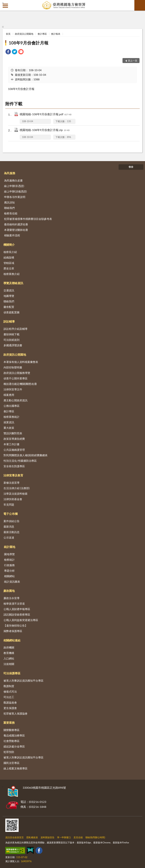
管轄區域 (9, 263)
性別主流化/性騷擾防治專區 (20, 461)
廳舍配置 (9, 307)
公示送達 (9, 537)
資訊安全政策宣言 (15, 837)
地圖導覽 (9, 296)
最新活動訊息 (12, 532)
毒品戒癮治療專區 (14, 735)
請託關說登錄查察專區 (17, 614)
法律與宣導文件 (13, 389)
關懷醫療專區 (12, 730)
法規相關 (9, 664)
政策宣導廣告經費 (14, 439)
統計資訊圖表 (12, 582)
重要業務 (9, 723)
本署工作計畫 (12, 444)
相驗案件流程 (12, 235)
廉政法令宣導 (12, 598)
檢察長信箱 (11, 213)
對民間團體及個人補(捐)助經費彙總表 (26, 455)
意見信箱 (78, 837)
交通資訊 (9, 290)
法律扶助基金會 (13, 499)
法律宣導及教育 (13, 475)
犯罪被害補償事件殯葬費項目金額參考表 (28, 219)
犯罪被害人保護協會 (16, 713)
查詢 (140, 5)
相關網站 (9, 576)
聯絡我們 (9, 208)
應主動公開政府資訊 (16, 400)
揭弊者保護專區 (13, 631)
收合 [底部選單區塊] (131, 167)
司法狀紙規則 (12, 340)
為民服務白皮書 (13, 180)
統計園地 (10, 547)
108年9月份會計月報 (29, 43)
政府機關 (9, 647)
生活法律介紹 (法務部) (17, 488)
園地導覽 (9, 554)
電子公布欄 (10, 514)
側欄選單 (5, 6)
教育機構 (9, 653)
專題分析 (9, 571)
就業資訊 (9, 422)
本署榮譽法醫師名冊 (16, 230)
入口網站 (9, 658)
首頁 (8, 34)
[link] (8, 52)
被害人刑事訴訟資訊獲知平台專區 (23, 681)
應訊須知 (9, 202)
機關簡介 (9, 245)
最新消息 (9, 527)
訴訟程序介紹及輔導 (16, 329)
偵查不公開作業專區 (16, 378)
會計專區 (42, 34)
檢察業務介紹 (12, 274)
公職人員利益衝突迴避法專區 (21, 620)
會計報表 (56, 34)
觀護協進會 (10, 702)
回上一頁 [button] (133, 61)
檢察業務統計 (12, 417)
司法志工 (9, 697)
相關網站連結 (12, 640)
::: (3, 3)
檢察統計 (9, 560)
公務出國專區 (12, 406)
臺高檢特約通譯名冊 (16, 224)
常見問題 (9, 505)
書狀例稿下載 (12, 334)
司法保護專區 (12, 673)
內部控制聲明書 (13, 367)
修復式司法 (10, 691)
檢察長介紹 (10, 252)
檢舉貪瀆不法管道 (14, 604)
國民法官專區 (12, 763)
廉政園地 (9, 591)
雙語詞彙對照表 (13, 433)
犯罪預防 (9, 752)
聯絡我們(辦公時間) (95, 837)
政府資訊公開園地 (24, 34)
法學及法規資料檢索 (16, 494)
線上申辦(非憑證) (14, 186)
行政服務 (9, 565)
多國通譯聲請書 (13, 345)
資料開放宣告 (48, 837)
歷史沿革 (9, 268)
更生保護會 (10, 708)
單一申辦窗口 (64, 837)
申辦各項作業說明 (15, 197)
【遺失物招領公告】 (16, 625)
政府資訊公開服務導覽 (17, 373)
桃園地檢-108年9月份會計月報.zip (45, 130)
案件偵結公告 (12, 521)
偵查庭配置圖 (12, 312)
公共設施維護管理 (14, 450)
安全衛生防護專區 (14, 466)
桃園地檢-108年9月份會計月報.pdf (46, 114)
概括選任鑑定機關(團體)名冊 (20, 384)
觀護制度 (9, 686)
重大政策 (9, 428)
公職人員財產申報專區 (17, 609)
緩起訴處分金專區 (14, 746)
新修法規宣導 (12, 483)
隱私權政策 (32, 837)
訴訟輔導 (9, 321)
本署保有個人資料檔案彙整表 (21, 362)
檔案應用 (9, 395)
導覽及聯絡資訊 (13, 283)
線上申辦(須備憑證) (15, 191)
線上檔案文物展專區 (16, 768)
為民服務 (10, 173)
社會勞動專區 (12, 741)
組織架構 (9, 257)
